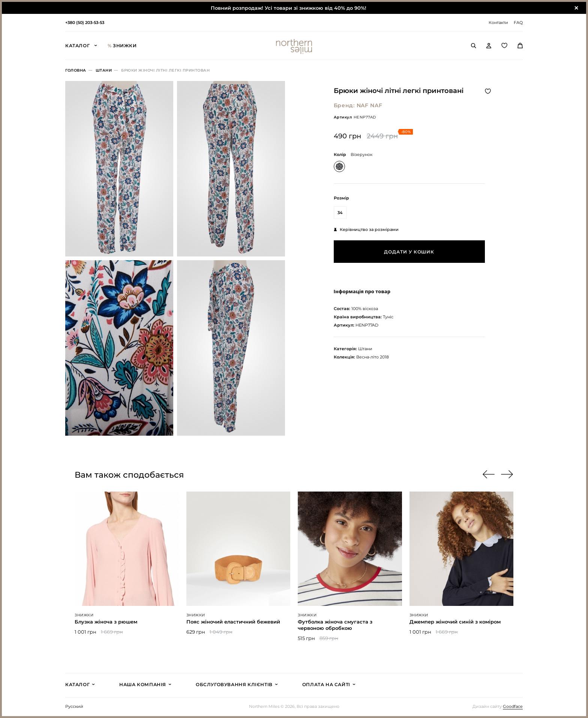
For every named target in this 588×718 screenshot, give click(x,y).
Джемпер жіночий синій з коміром (455, 622)
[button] (507, 474)
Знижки (122, 46)
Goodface (513, 707)
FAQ (518, 22)
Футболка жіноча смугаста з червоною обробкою (335, 625)
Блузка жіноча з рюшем (106, 622)
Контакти (498, 22)
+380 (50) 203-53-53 (85, 22)
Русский (74, 707)
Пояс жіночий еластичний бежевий (233, 622)
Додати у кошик (409, 252)
